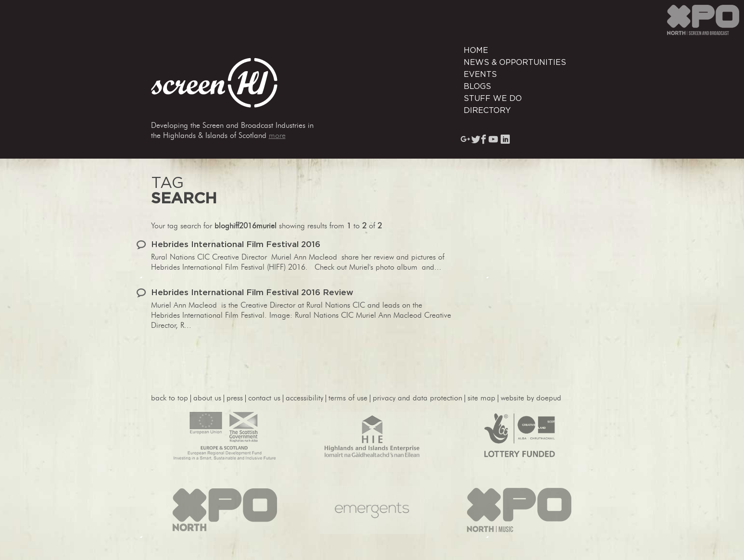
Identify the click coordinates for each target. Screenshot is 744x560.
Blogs (477, 87)
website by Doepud (531, 398)
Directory (487, 111)
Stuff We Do (493, 99)
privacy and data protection (417, 398)
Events (480, 75)
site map (481, 398)
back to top (170, 398)
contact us (264, 398)
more (277, 136)
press (235, 398)
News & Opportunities (515, 62)
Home (476, 50)
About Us (207, 398)
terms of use (348, 398)
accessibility (304, 398)
